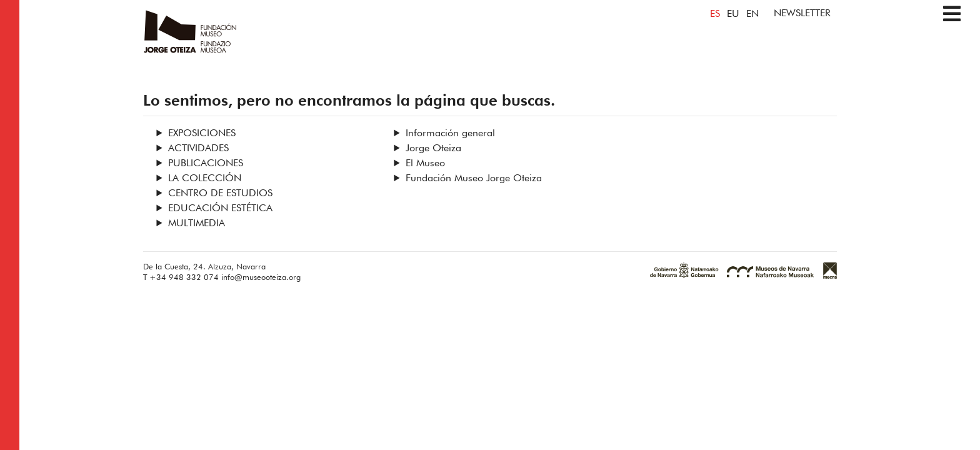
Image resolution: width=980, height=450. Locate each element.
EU (733, 14)
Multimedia (197, 224)
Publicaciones (206, 164)
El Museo (425, 164)
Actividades (198, 149)
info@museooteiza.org (261, 278)
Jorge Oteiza (433, 149)
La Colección (205, 179)
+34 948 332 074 (184, 278)
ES (715, 14)
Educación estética (220, 209)
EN (752, 14)
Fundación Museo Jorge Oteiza (474, 179)
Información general (450, 134)
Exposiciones (202, 134)
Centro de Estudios (220, 194)
